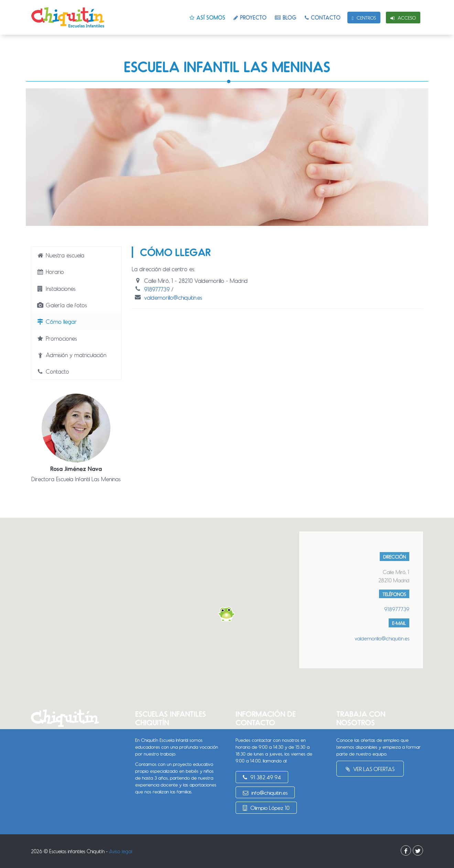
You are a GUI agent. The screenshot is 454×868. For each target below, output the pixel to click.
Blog (286, 18)
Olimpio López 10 (266, 808)
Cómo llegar (57, 321)
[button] (227, 614)
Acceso (403, 18)
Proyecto (250, 18)
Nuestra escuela (60, 255)
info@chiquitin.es (265, 793)
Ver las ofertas (370, 769)
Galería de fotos (62, 305)
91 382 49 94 (262, 777)
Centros (364, 18)
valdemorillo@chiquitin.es (173, 297)
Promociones (57, 338)
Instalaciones (56, 288)
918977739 (157, 289)
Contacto (323, 18)
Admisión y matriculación (71, 355)
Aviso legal (121, 851)
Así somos (207, 18)
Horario (50, 272)
